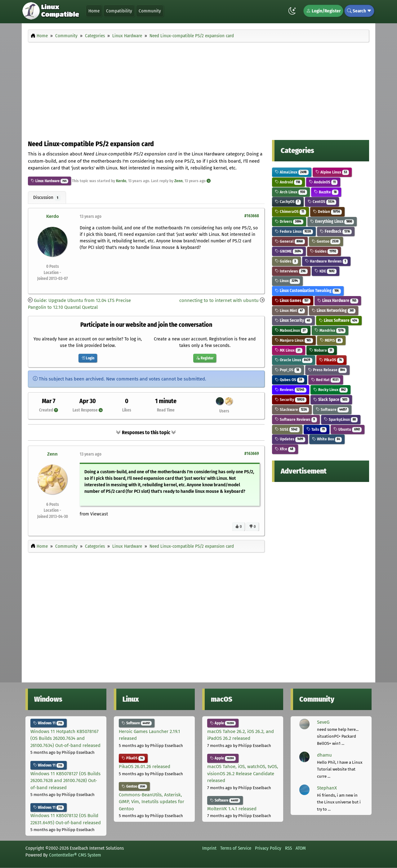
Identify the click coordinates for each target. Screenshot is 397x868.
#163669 (252, 454)
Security (291, 400)
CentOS (322, 202)
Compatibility (119, 11)
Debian (328, 211)
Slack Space (331, 400)
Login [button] (88, 358)
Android (288, 182)
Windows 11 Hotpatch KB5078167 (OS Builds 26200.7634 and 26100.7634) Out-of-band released (65, 738)
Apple (223, 723)
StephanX (327, 788)
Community (150, 11)
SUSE (287, 429)
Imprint (209, 848)
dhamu (324, 755)
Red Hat (326, 380)
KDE (326, 271)
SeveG (323, 722)
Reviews (291, 390)
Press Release (328, 370)
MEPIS (331, 340)
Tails (317, 429)
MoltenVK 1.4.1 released (232, 809)
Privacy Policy (268, 848)
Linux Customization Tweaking (308, 291)
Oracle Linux (294, 360)
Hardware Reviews (326, 261)
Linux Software (339, 320)
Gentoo (326, 241)
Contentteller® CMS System (75, 855)
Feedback (336, 231)
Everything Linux (332, 221)
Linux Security (293, 320)
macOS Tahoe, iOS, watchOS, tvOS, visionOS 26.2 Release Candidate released (243, 774)
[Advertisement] (198, 89)
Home (94, 11)
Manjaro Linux (294, 340)
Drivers (289, 221)
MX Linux (289, 350)
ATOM (301, 848)
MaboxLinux (291, 330)
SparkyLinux (341, 419)
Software (332, 409)
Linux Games (293, 301)
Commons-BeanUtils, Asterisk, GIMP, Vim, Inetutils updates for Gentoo (152, 802)
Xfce (285, 449)
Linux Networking (334, 310)
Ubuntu (348, 429)
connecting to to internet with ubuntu (219, 300)
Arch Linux (291, 192)
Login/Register (323, 11)
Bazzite (326, 192)
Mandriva (330, 330)
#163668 (252, 216)
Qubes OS (290, 380)
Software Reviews (296, 419)
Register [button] (205, 358)
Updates (290, 439)
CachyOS (288, 202)
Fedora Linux (294, 231)
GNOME (289, 251)
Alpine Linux (332, 172)
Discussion (47, 198)
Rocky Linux (331, 390)
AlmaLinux (292, 172)
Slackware (292, 409)
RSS (288, 848)
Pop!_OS (288, 370)
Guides (324, 251)
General (290, 241)
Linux (287, 281)
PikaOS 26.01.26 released (145, 767)
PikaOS (332, 360)
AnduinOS (323, 182)
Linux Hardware (45, 181)
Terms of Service (236, 848)
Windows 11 (49, 723)
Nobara (322, 350)
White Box (327, 439)
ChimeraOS (290, 211)
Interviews (291, 271)
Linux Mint (290, 310)
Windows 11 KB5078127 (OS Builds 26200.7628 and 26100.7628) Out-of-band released (65, 781)
